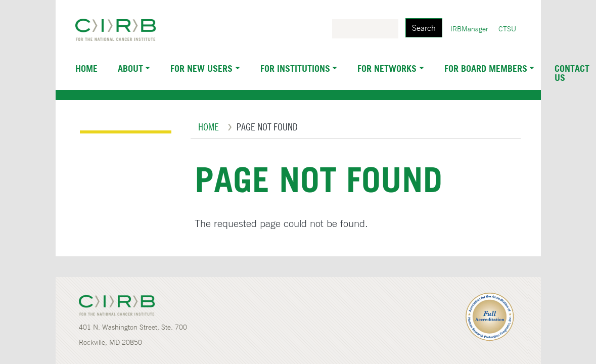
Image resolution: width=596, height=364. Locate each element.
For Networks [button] (387, 68)
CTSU (507, 29)
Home (86, 68)
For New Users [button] (201, 68)
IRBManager (469, 29)
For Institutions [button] (295, 68)
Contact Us (572, 73)
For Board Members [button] (486, 68)
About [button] (130, 68)
